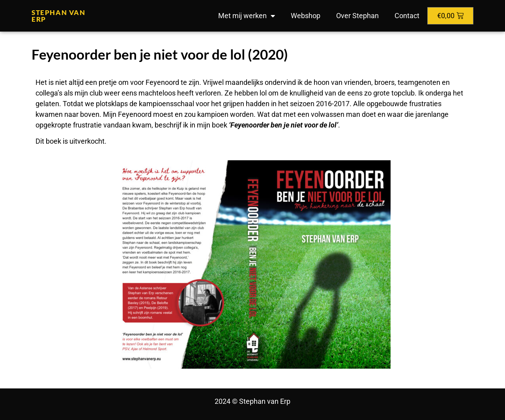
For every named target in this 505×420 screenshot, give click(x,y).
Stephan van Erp (59, 16)
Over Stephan (357, 16)
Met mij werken (247, 16)
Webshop (306, 16)
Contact (407, 16)
